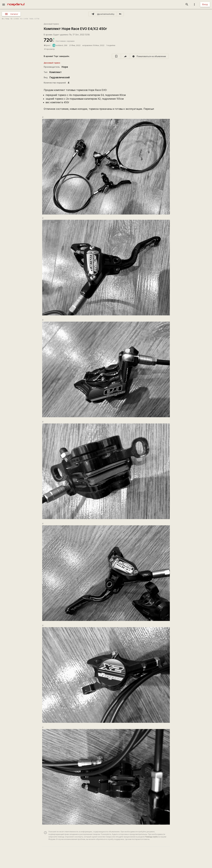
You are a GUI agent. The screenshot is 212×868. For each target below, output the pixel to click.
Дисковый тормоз (51, 24)
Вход (205, 4)
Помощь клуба (151, 837)
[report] (149, 56)
